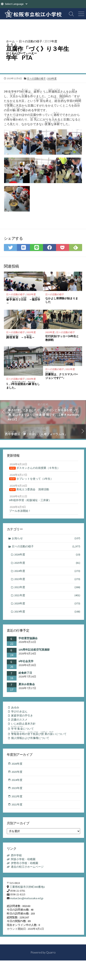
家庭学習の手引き (22, 716)
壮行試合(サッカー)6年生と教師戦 (62, 338)
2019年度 (51, 41)
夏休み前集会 (27, 684)
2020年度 (31, 379)
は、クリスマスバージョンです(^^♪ (62, 375)
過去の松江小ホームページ (27, 867)
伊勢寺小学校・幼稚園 (25, 863)
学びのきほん (19, 711)
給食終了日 (25, 673)
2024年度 (47, 571)
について (22, 728)
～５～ (20, 337)
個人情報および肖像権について (30, 738)
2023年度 (31, 294)
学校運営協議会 (28, 638)
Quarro (51, 952)
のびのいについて (39, 733)
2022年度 (47, 587)
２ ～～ (23, 301)
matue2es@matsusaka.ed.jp (27, 898)
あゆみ (15, 707)
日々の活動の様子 (31, 41)
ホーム (10, 41)
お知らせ (46, 538)
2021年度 (70, 369)
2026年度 (47, 555)
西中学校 (16, 855)
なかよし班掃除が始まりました (62, 300)
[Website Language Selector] (16, 4)
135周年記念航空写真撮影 (34, 650)
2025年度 (50, 332)
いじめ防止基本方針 (23, 724)
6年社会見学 (26, 661)
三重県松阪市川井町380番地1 (27, 887)
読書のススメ (19, 720)
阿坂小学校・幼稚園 (23, 859)
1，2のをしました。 (23, 385)
